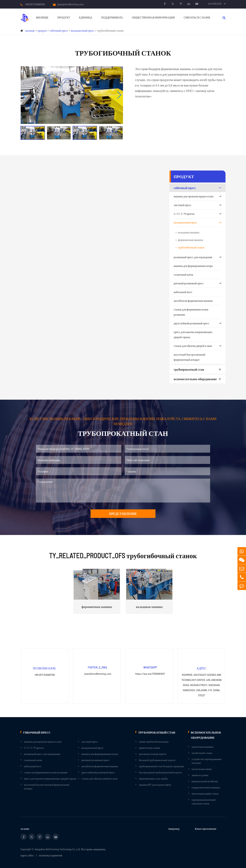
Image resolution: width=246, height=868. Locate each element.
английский (215, 3)
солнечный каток (183, 274)
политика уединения (51, 855)
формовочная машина (191, 240)
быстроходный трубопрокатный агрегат (160, 772)
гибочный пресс (59, 30)
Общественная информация (153, 17)
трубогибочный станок (110, 30)
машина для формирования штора (193, 266)
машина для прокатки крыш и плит (197, 196)
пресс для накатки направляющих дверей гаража (193, 334)
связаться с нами (197, 17)
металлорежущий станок (205, 793)
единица (86, 17)
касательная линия (202, 769)
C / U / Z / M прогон (197, 214)
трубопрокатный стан (198, 369)
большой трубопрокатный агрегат (157, 760)
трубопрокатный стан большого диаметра (161, 766)
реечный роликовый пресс (197, 283)
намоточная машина (203, 747)
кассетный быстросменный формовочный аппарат (189, 357)
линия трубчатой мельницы (154, 741)
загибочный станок (202, 753)
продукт (64, 17)
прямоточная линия (149, 748)
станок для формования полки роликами (191, 312)
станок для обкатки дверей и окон (197, 346)
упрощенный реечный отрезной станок (204, 801)
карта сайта (27, 855)
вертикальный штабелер (205, 781)
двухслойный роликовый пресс (197, 323)
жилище (42, 17)
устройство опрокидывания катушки (207, 761)
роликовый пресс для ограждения (197, 257)
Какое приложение (206, 828)
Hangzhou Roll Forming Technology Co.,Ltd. (58, 849)
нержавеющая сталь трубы (153, 778)
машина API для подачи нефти (155, 784)
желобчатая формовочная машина (193, 301)
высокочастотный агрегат (153, 754)
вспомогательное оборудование (198, 379)
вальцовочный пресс (83, 30)
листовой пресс (197, 205)
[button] (25, 95)
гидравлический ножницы (206, 787)
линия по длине (200, 775)
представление (123, 514)
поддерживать (112, 17)
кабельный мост (183, 292)
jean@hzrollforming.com (71, 4)
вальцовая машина (189, 232)
